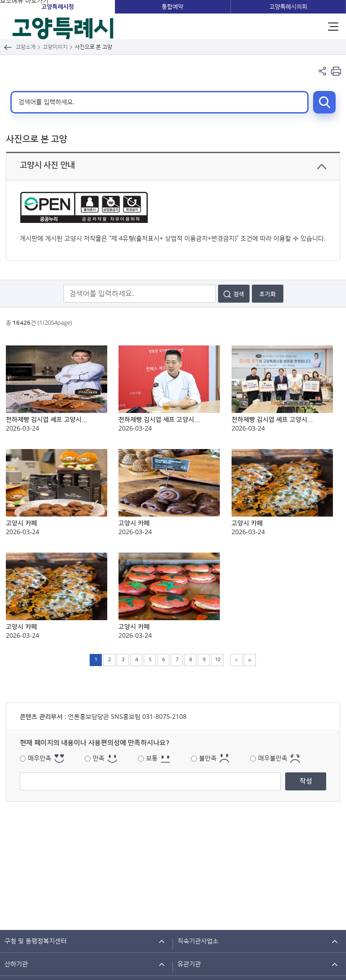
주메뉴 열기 (333, 26)
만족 (99, 758)
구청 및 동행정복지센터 (36, 941)
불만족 (208, 758)
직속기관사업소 (198, 941)
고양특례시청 (58, 7)
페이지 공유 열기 (322, 71)
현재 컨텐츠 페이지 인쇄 (336, 71)
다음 (236, 660)
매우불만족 (273, 758)
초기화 (268, 294)
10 (218, 660)
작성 (306, 781)
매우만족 (40, 758)
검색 (324, 102)
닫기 (322, 167)
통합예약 (173, 7)
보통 (152, 758)
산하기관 (16, 964)
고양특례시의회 (288, 7)
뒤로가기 (8, 47)
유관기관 (189, 964)
